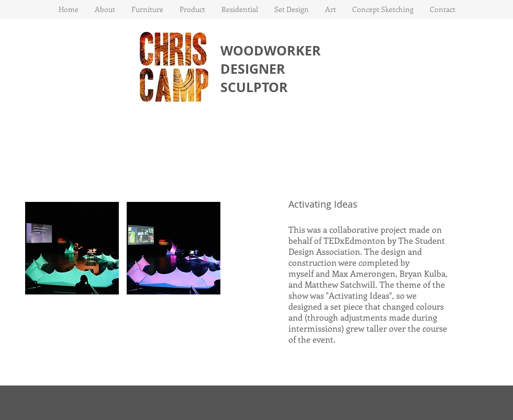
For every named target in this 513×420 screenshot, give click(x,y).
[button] (147, 9)
